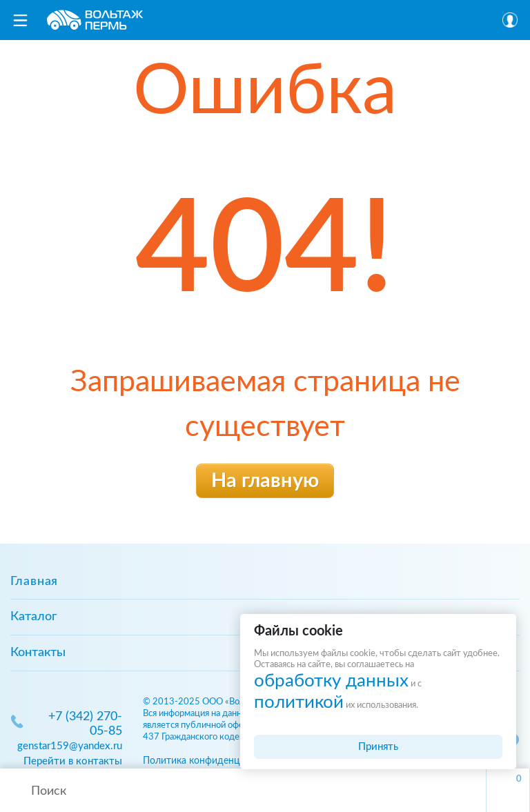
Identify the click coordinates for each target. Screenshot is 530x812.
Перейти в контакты (73, 761)
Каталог (33, 617)
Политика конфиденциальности (215, 761)
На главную (265, 481)
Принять (378, 747)
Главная (34, 582)
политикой (299, 702)
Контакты (38, 653)
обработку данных (331, 681)
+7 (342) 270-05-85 (85, 724)
